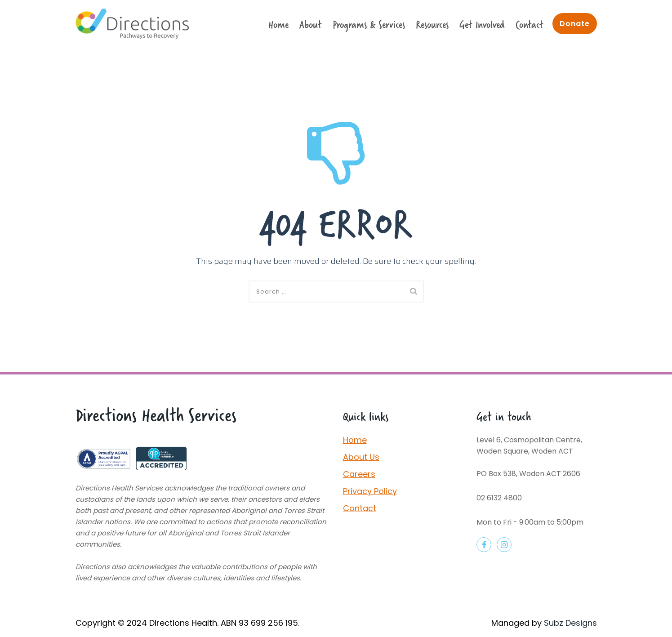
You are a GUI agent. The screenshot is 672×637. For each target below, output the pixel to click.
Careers (359, 474)
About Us (361, 457)
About (311, 24)
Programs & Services (369, 24)
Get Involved (482, 24)
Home (278, 24)
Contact (530, 24)
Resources (432, 24)
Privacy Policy (370, 491)
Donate (575, 24)
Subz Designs (570, 623)
